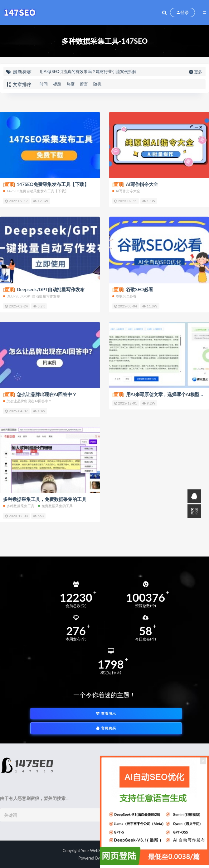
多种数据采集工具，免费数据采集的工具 (45, 499)
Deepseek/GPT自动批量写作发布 (44, 289)
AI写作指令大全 (135, 184)
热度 (70, 84)
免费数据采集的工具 (56, 506)
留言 (84, 84)
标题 (57, 84)
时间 (44, 84)
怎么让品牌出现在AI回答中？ (40, 394)
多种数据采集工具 (19, 506)
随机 (97, 84)
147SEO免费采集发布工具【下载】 (46, 184)
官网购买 (106, 728)
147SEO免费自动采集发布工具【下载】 (36, 191)
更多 (195, 72)
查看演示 (106, 713)
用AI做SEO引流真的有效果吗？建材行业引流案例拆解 (88, 71)
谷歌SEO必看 (133, 289)
